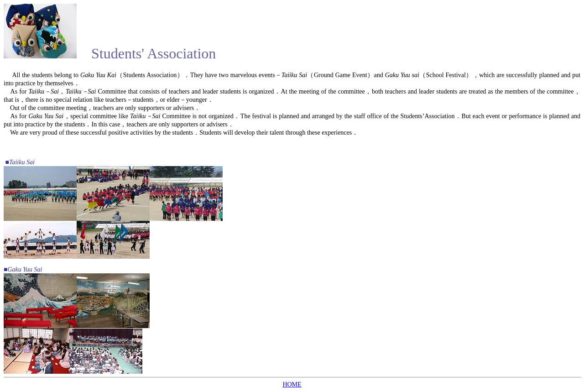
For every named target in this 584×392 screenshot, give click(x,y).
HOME (292, 384)
